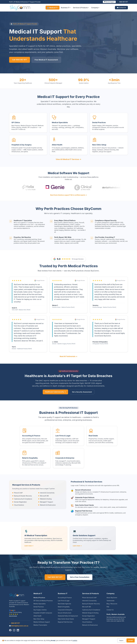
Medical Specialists (40, 604)
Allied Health (37, 616)
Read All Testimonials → (68, 356)
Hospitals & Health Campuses (43, 613)
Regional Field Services (65, 622)
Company (95, 8)
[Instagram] (14, 630)
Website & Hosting (45, 499)
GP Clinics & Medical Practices (43, 601)
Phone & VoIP (17, 493)
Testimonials (110, 601)
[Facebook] (10, 630)
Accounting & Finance (65, 598)
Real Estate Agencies (64, 604)
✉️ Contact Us (121, 8)
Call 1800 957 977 (20, 60)
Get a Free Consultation (80, 577)
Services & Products (81, 8)
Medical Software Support (42, 622)
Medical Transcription (40, 625)
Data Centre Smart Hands (66, 619)
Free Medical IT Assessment (46, 60)
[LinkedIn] (18, 630)
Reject (121, 640)
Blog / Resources (112, 604)
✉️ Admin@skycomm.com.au (19, 626)
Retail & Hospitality (64, 607)
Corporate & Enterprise (65, 610)
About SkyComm (112, 598)
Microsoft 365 (44, 496)
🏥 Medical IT (53, 8)
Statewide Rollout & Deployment (68, 616)
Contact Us (110, 610)
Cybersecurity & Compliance (22, 499)
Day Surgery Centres (40, 610)
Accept (131, 640)
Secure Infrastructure (65, 613)
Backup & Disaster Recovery (22, 496)
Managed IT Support (46, 502)
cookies (75, 640)
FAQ (108, 607)
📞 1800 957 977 (123, 2)
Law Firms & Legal (64, 601)
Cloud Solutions (18, 505)
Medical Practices (39, 598)
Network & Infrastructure (47, 505)
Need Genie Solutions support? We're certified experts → (68, 195)
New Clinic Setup (39, 619)
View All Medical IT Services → (68, 159)
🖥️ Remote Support (109, 2)
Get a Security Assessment (82, 392)
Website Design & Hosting (90, 613)
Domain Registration (20, 502)
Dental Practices (39, 607)
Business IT (66, 8)
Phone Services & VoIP (89, 598)
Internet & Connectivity (46, 493)
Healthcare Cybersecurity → (55, 392)
